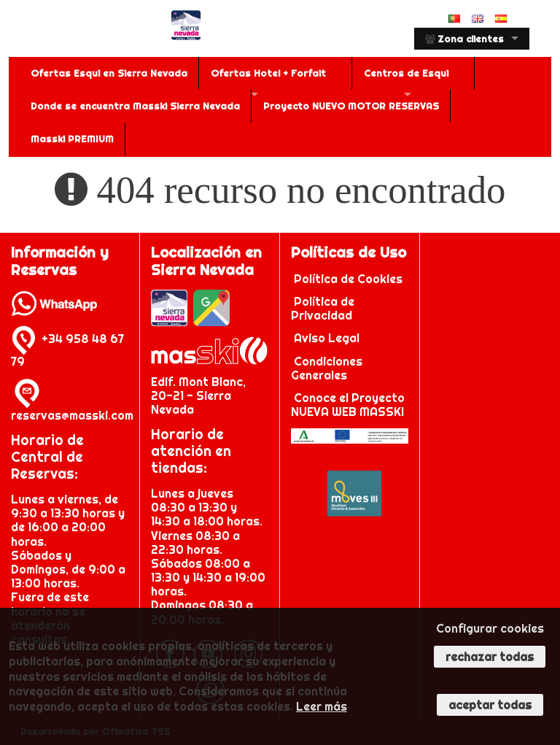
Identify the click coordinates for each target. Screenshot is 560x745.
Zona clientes (464, 39)
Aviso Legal (327, 338)
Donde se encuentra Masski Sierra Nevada (135, 106)
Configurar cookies (490, 628)
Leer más (322, 706)
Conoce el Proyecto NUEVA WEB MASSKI (348, 405)
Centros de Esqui (406, 73)
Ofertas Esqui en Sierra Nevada (109, 73)
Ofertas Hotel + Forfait (268, 73)
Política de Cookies (350, 279)
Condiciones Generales (327, 368)
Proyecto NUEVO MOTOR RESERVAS (351, 106)
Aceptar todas (490, 705)
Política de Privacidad (323, 308)
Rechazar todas (490, 657)
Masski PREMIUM (72, 139)
